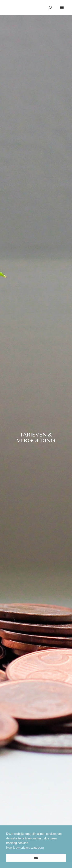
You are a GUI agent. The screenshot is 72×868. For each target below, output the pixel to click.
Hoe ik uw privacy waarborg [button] (25, 848)
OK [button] (36, 858)
